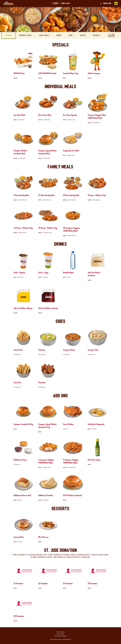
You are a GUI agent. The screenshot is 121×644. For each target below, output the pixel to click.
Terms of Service (61, 632)
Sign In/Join (105, 3)
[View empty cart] (116, 3)
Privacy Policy (60, 634)
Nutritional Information (61, 636)
